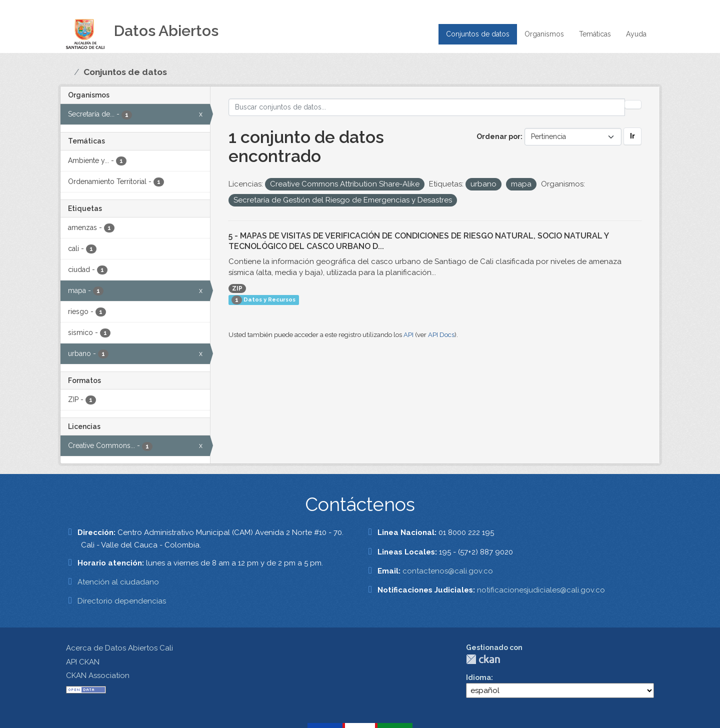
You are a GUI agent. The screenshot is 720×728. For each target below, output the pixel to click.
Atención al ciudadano (118, 582)
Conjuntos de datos (478, 34)
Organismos (544, 34)
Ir (632, 136)
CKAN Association (98, 675)
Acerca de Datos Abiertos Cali (119, 648)
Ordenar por (498, 136)
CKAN (483, 659)
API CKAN (83, 662)
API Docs (441, 335)
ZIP (237, 288)
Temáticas (595, 34)
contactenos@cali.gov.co (448, 571)
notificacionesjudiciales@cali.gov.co (541, 590)
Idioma (478, 677)
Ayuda (636, 34)
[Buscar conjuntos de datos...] (427, 107)
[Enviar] (633, 104)
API (408, 335)
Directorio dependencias (122, 601)
